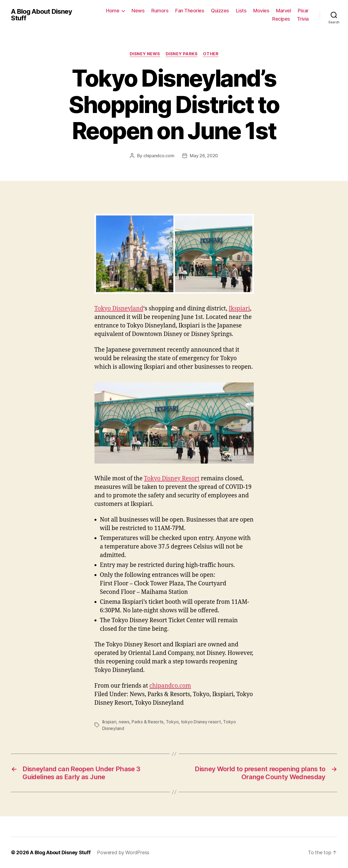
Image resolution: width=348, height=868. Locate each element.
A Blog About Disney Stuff (41, 15)
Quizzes (220, 11)
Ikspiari (240, 309)
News (138, 11)
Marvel (283, 11)
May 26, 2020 (204, 156)
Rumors (160, 11)
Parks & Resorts (147, 722)
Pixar (303, 11)
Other (211, 54)
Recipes (281, 19)
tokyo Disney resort (201, 722)
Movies (261, 11)
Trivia (303, 19)
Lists (241, 11)
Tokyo (172, 722)
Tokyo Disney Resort (172, 479)
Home (113, 11)
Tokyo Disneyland (119, 309)
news (124, 722)
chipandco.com (159, 156)
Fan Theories (190, 11)
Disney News (145, 54)
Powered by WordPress (123, 852)
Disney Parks (182, 54)
